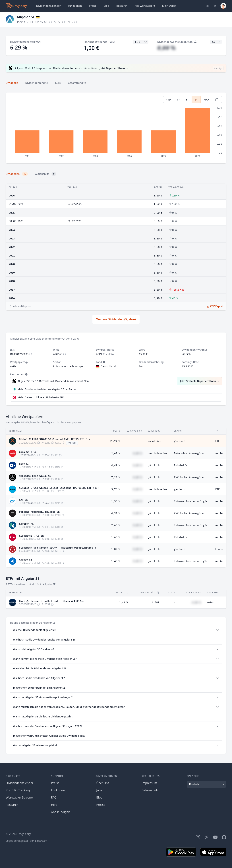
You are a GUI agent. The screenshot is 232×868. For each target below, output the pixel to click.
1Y (178, 99)
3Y (187, 99)
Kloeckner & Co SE (31, 535)
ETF (217, 441)
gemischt (180, 441)
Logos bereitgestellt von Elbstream (26, 841)
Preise (93, 6)
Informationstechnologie (191, 501)
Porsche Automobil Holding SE (39, 511)
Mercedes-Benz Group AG (35, 475)
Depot (169, 6)
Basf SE (24, 463)
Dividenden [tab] (17, 174)
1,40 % (116, 561)
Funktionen (75, 6)
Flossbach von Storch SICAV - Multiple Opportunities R (57, 547)
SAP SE (23, 499)
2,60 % (116, 525)
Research (12, 805)
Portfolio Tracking (18, 790)
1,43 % (123, 602)
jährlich (154, 465)
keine (210, 602)
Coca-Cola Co (28, 452)
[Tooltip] (104, 362)
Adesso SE (26, 559)
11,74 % (115, 441)
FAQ (54, 797)
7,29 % (116, 477)
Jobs (99, 790)
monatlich (154, 441)
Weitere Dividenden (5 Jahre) (116, 319)
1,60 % (116, 537)
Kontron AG (26, 523)
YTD (169, 99)
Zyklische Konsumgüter (189, 477)
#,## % (166, 48)
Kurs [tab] (58, 83)
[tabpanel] (116, 128)
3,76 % (116, 489)
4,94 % (116, 513)
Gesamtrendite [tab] (77, 83)
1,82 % (116, 549)
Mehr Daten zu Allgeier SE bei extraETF (41, 397)
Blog (99, 797)
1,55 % (116, 501)
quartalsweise (157, 453)
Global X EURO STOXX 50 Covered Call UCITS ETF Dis (55, 439)
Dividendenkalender (48, 6)
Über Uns (103, 783)
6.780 (156, 602)
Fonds (219, 549)
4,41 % (116, 465)
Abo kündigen (61, 812)
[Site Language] (208, 6)
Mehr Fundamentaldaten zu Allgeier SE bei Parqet (47, 389)
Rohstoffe (181, 465)
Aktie (219, 453)
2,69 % (116, 453)
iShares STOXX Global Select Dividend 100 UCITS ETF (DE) (59, 487)
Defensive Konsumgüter (189, 453)
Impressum (149, 783)
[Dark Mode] (215, 6)
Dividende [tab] (12, 83)
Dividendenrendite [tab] (36, 83)
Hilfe (54, 805)
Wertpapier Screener (20, 797)
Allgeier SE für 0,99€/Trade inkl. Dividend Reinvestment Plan (53, 381)
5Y (196, 99)
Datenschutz (150, 790)
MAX (206, 99)
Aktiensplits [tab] (46, 174)
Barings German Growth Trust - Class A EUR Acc (52, 601)
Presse (101, 805)
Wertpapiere (145, 6)
